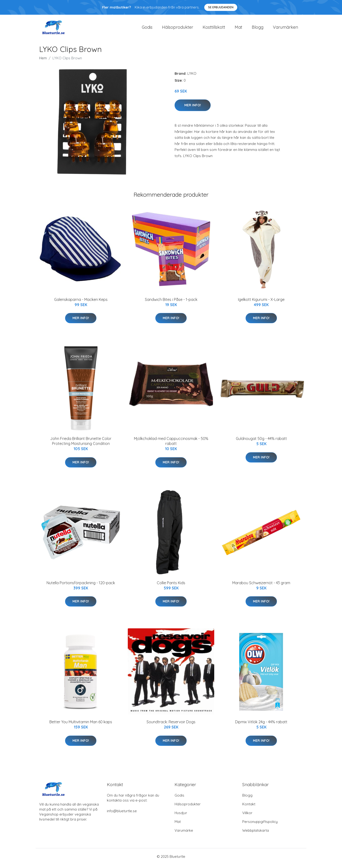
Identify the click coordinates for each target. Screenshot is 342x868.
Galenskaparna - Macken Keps (81, 303)
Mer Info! (193, 108)
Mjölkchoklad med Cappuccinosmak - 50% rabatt (171, 444)
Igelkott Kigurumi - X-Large (261, 303)
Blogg (258, 29)
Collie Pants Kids (171, 586)
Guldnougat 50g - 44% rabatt (261, 442)
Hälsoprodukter (178, 29)
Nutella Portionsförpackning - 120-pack (81, 586)
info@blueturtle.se (122, 814)
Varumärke (184, 834)
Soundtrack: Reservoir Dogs (171, 725)
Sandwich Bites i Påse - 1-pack (171, 303)
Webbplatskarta (256, 834)
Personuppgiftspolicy (260, 825)
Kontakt (249, 807)
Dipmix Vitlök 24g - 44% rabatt (261, 725)
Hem (43, 61)
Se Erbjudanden (221, 7)
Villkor (247, 816)
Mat (238, 29)
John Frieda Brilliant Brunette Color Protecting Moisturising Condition (81, 444)
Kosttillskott (214, 29)
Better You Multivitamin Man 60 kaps (81, 725)
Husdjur (181, 816)
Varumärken (285, 29)
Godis (147, 29)
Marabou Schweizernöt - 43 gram (261, 586)
